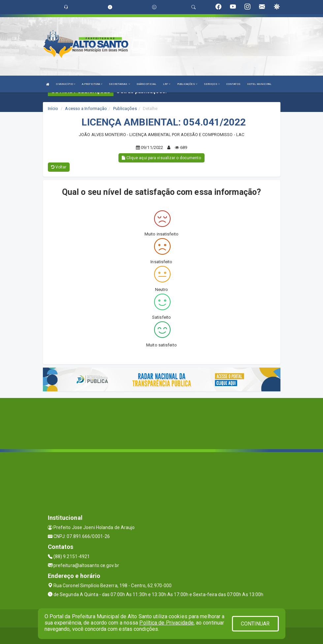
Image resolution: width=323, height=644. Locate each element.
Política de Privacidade (166, 623)
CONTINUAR (255, 624)
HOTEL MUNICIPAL (259, 84)
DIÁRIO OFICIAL (146, 84)
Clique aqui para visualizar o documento (161, 158)
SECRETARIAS (119, 84)
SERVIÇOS (212, 84)
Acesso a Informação (86, 108)
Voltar (59, 167)
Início (53, 108)
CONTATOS (233, 84)
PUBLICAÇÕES (187, 84)
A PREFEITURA (92, 84)
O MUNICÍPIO (66, 84)
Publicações (125, 108)
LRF (167, 84)
